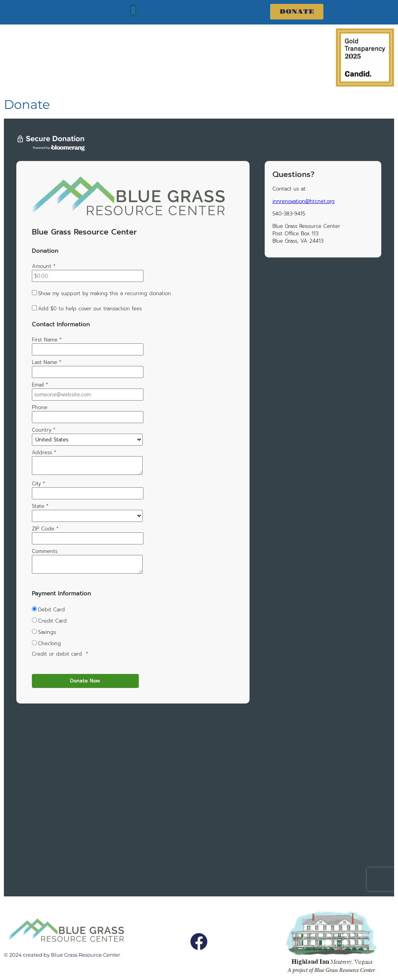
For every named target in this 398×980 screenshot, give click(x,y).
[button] (133, 10)
